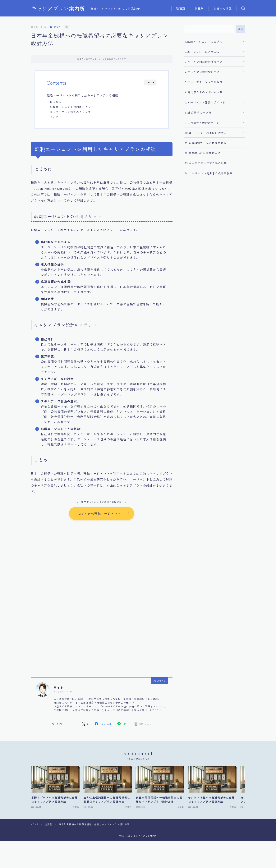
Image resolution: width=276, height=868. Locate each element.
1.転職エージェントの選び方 (204, 42)
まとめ (54, 117)
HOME (35, 824)
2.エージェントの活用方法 (202, 52)
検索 (241, 29)
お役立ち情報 (223, 8)
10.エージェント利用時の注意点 (206, 133)
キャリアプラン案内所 (58, 8)
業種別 (199, 8)
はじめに (56, 102)
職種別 (181, 8)
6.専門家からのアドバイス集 (204, 92)
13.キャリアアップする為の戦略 (206, 163)
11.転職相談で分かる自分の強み (206, 143)
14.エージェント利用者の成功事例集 (209, 173)
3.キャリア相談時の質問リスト (205, 62)
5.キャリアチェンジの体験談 (204, 82)
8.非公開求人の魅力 (198, 113)
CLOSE (150, 83)
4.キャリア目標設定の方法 (202, 72)
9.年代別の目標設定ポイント (204, 123)
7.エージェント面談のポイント (205, 102)
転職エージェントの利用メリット (72, 107)
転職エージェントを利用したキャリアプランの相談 (83, 95)
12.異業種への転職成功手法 (203, 153)
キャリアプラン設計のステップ (70, 112)
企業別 (56, 27)
